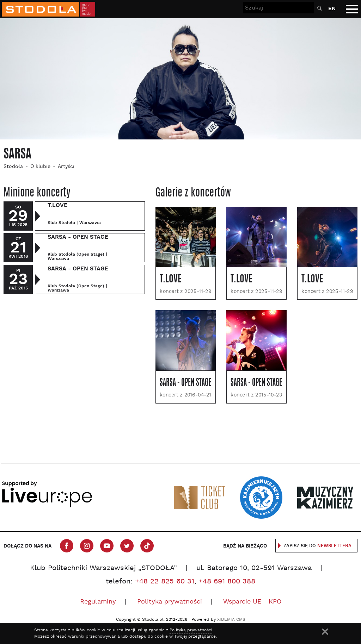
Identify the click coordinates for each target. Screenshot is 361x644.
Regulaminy (98, 602)
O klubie (40, 167)
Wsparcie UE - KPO (252, 602)
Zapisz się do (317, 546)
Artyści (66, 167)
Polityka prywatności (170, 602)
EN (332, 9)
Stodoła (13, 167)
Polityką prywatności (191, 630)
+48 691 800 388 (227, 582)
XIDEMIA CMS (231, 620)
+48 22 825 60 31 (165, 582)
